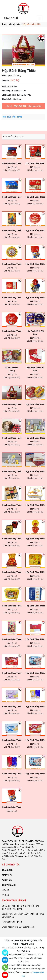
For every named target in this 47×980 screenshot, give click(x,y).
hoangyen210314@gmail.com (21, 927)
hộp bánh (17, 24)
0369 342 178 (20, 106)
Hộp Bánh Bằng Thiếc (35, 505)
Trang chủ (6, 24)
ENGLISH (6, 895)
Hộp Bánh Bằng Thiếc (12, 163)
